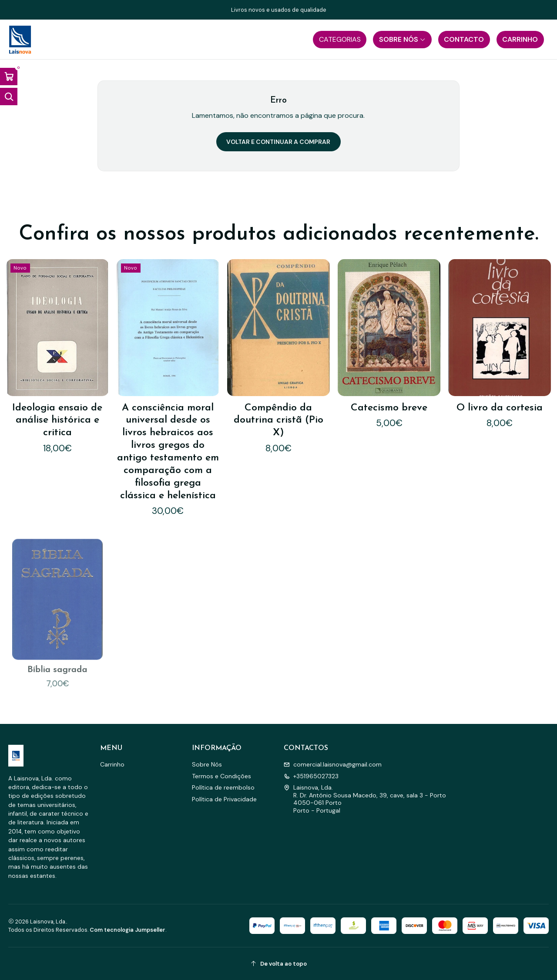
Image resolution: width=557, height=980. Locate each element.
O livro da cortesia (500, 408)
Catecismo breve (389, 408)
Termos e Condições (221, 776)
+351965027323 (311, 776)
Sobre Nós (207, 764)
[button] (340, 40)
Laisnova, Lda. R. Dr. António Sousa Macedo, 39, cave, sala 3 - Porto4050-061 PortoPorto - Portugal (365, 799)
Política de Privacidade (224, 799)
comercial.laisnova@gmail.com (333, 764)
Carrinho (112, 764)
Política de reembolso (223, 787)
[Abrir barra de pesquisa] (9, 97)
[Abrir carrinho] (9, 77)
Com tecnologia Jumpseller (128, 930)
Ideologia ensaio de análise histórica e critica (57, 421)
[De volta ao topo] (279, 964)
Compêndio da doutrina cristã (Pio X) (278, 421)
